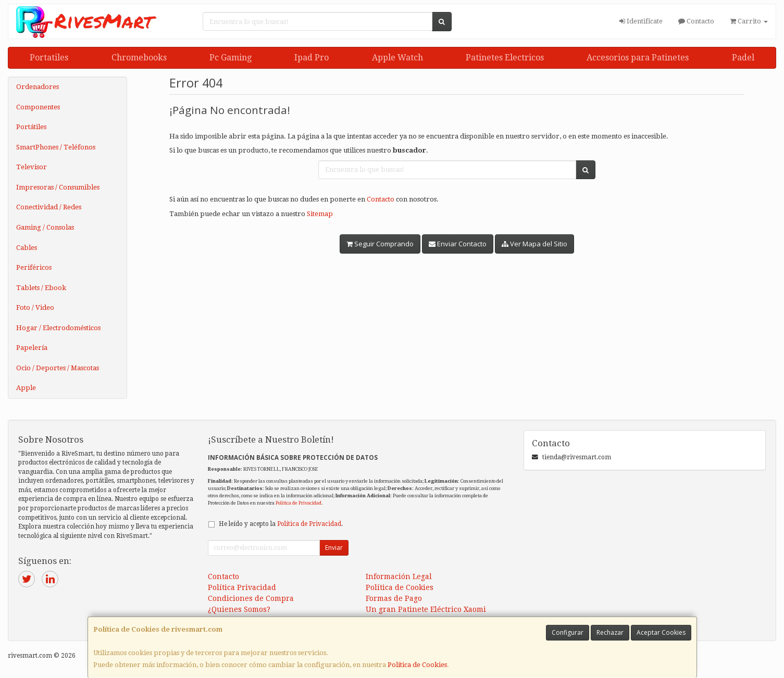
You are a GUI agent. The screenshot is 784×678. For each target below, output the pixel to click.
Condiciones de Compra (251, 598)
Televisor (32, 167)
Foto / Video (35, 307)
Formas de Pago (394, 598)
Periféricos (34, 267)
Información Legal (399, 576)
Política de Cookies (417, 665)
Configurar (568, 632)
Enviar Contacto (458, 244)
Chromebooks (139, 58)
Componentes (38, 107)
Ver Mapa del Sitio (534, 244)
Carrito (749, 21)
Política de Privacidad (298, 503)
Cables (27, 248)
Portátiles (31, 127)
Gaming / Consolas (45, 227)
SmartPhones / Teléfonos (56, 147)
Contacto (696, 21)
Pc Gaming (231, 58)
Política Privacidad (242, 587)
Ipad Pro (312, 58)
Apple (26, 388)
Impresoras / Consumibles (58, 187)
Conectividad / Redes (49, 207)
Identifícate (641, 21)
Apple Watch (397, 58)
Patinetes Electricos (505, 58)
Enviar (334, 548)
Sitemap (320, 214)
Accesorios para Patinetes (638, 58)
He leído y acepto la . (281, 524)
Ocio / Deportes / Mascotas (58, 368)
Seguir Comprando (380, 244)
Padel (743, 58)
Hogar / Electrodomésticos (58, 328)
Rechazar (610, 632)
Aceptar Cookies (661, 632)
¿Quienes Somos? (239, 609)
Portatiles (49, 58)
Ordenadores (38, 87)
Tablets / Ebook (41, 288)
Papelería (32, 348)
